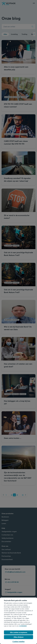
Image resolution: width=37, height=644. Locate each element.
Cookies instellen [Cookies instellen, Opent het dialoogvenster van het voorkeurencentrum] (18, 642)
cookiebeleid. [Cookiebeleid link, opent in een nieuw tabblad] (23, 626)
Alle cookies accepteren (19, 632)
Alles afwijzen (19, 637)
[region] (18, 621)
